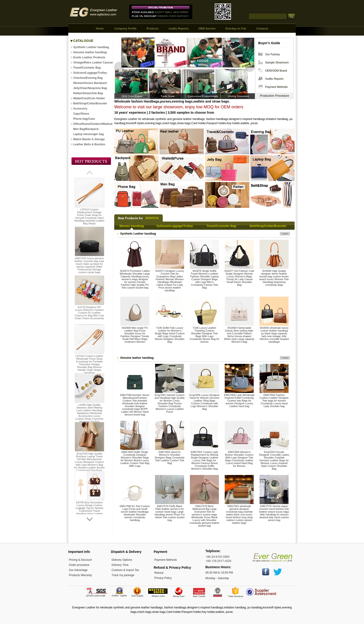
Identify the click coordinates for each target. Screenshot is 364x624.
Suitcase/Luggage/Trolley (175, 226)
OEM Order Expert (132, 96)
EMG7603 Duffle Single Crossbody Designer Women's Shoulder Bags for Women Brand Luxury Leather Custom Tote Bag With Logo (135, 459)
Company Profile (125, 29)
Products (153, 29)
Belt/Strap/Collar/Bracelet (268, 226)
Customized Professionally (203, 96)
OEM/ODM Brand (276, 71)
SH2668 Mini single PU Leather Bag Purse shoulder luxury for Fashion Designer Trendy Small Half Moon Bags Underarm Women (135, 335)
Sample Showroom (277, 63)
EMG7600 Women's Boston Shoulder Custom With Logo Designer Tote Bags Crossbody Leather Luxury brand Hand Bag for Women (239, 459)
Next (250, 67)
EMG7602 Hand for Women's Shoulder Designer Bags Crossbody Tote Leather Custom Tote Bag (170, 458)
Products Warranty (80, 575)
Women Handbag (132, 226)
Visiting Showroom (239, 96)
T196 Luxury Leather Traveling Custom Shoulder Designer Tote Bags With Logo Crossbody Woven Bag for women (205, 335)
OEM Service (207, 29)
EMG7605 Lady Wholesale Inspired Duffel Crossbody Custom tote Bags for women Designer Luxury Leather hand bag (239, 401)
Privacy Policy (163, 578)
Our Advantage (78, 570)
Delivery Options (122, 560)
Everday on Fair (236, 29)
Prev (119, 67)
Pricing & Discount (80, 560)
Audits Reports (179, 29)
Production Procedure (274, 96)
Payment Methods (276, 87)
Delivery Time (120, 565)
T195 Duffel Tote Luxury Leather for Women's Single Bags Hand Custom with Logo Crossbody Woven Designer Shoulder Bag (170, 335)
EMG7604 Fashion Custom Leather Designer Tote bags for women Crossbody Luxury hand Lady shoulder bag (274, 401)
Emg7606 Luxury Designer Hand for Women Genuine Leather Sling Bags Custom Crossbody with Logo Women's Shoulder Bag (205, 402)
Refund (159, 573)
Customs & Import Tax (125, 570)
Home (100, 29)
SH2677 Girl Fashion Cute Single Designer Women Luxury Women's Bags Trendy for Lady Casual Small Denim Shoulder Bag (239, 278)
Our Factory (272, 54)
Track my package (123, 575)
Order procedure (79, 565)
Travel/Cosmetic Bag (221, 226)
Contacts (262, 29)
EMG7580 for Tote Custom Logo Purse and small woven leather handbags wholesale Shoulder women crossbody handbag (135, 513)
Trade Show (167, 96)
